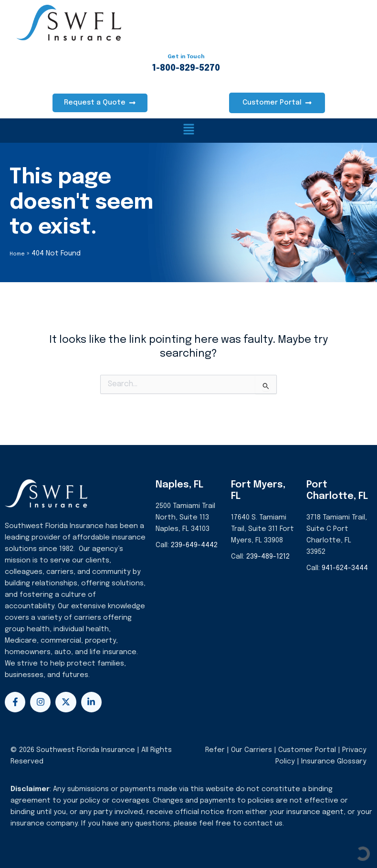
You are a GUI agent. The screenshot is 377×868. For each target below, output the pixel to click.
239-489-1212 (268, 556)
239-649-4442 (194, 545)
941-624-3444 (345, 567)
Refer (215, 749)
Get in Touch (186, 57)
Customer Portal (307, 749)
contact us (263, 823)
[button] (189, 131)
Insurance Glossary (334, 761)
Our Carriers (252, 749)
